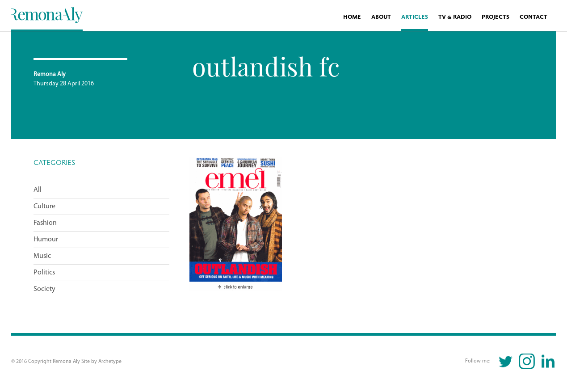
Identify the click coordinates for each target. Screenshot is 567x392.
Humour (46, 240)
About (381, 17)
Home (352, 17)
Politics (44, 273)
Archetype (110, 362)
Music (42, 256)
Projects (496, 17)
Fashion (45, 223)
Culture (44, 207)
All (38, 190)
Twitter (506, 361)
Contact (533, 17)
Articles (415, 17)
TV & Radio (455, 17)
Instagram (527, 361)
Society (44, 289)
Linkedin (548, 361)
